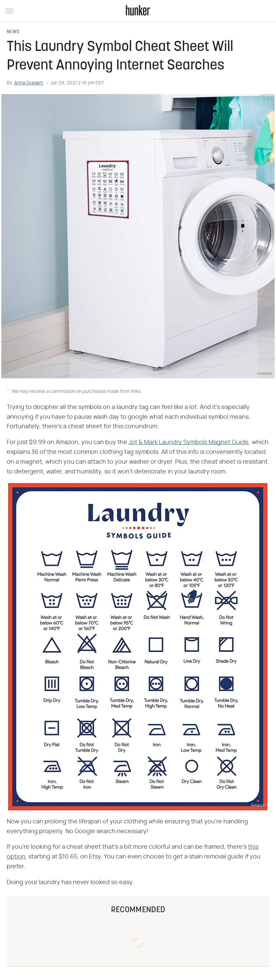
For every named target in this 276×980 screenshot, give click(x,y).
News (13, 32)
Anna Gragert (29, 83)
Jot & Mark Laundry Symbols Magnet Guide (189, 442)
